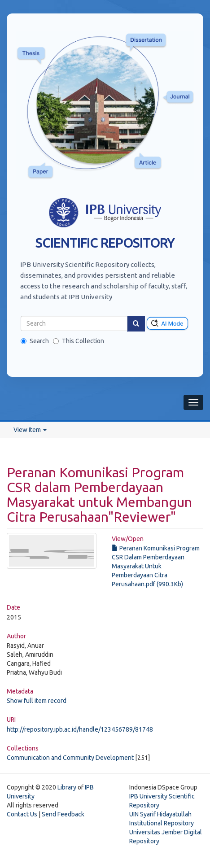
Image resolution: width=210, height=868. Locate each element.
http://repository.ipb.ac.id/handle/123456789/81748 (80, 729)
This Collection (79, 341)
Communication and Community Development (70, 758)
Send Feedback (63, 814)
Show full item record (37, 701)
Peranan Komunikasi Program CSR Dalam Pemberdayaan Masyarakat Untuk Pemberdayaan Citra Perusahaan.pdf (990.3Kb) (156, 566)
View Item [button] (30, 430)
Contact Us (22, 814)
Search (35, 341)
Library (67, 787)
